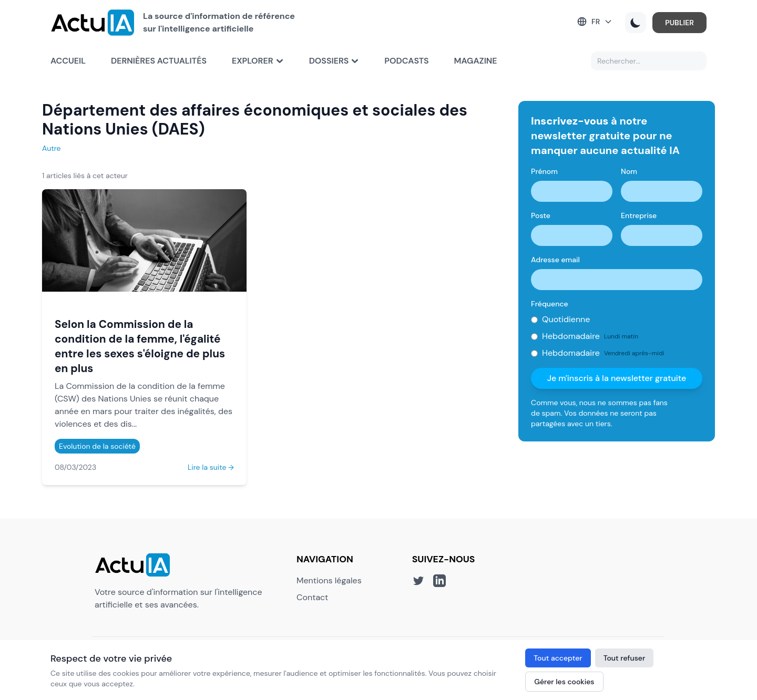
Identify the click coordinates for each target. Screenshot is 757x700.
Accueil (68, 61)
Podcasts (406, 61)
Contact (312, 597)
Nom (629, 171)
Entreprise (639, 215)
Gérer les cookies (564, 682)
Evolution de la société (97, 446)
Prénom (544, 171)
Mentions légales (329, 580)
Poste (541, 215)
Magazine (476, 61)
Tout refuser (625, 658)
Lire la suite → (211, 467)
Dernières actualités (159, 61)
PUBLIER (679, 23)
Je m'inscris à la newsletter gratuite (617, 378)
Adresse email (555, 260)
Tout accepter (558, 658)
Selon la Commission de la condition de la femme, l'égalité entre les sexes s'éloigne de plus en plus (140, 346)
